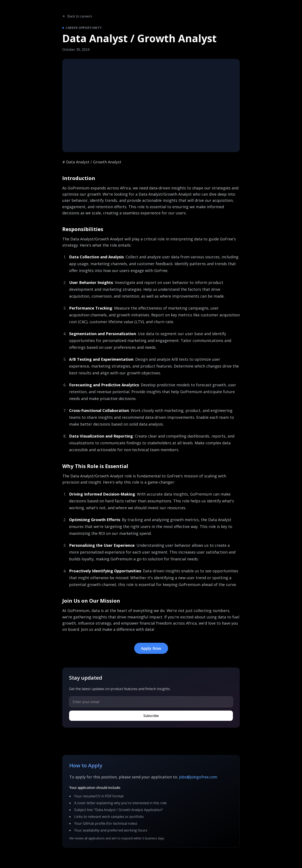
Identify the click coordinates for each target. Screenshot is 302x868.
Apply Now (151, 648)
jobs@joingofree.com (198, 777)
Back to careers (77, 16)
